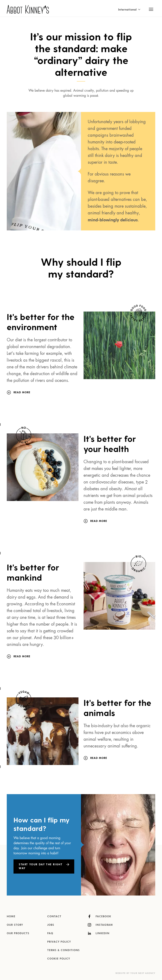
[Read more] (22, 393)
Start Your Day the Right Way (41, 867)
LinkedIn (99, 933)
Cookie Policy (59, 959)
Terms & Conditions (63, 950)
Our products (18, 934)
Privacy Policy (59, 942)
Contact (54, 917)
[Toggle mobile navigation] (151, 9)
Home (11, 917)
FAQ (50, 934)
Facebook (99, 916)
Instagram (100, 925)
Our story (15, 925)
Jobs (51, 925)
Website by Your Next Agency (135, 973)
